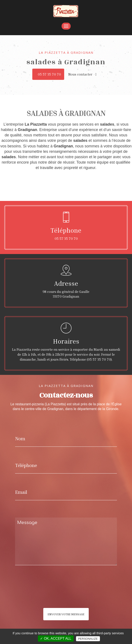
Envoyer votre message (66, 614)
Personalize (88, 639)
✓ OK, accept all (56, 638)
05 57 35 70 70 (49, 74)
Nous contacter (82, 74)
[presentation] (61, 595)
